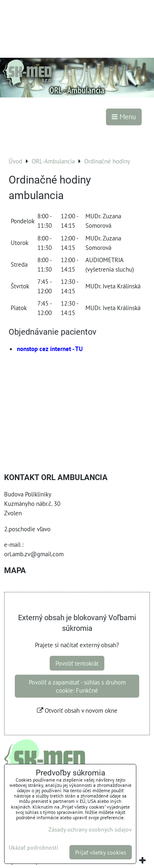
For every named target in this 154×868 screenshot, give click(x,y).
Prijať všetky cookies (101, 852)
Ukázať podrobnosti (33, 848)
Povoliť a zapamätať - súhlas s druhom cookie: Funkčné (77, 686)
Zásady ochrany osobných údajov (90, 829)
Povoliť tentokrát (77, 663)
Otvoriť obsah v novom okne (77, 710)
